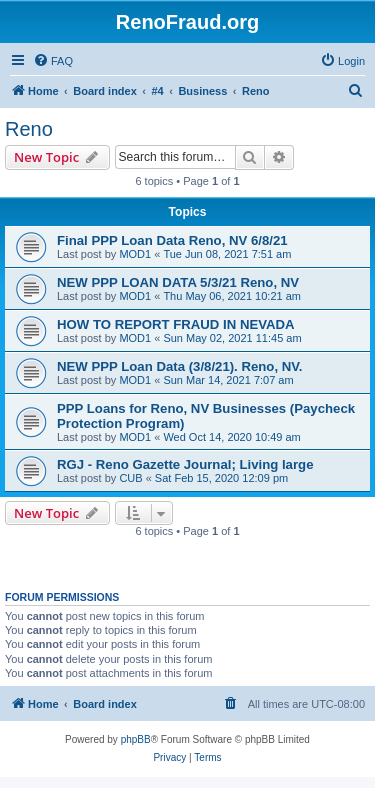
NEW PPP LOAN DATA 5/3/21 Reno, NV (178, 282)
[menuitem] (53, 61)
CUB (130, 478)
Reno (29, 129)
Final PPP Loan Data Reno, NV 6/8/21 (172, 240)
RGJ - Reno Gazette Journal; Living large (185, 464)
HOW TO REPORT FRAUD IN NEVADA (176, 324)
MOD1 (135, 254)
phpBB (136, 739)
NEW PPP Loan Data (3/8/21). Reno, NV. (180, 366)
